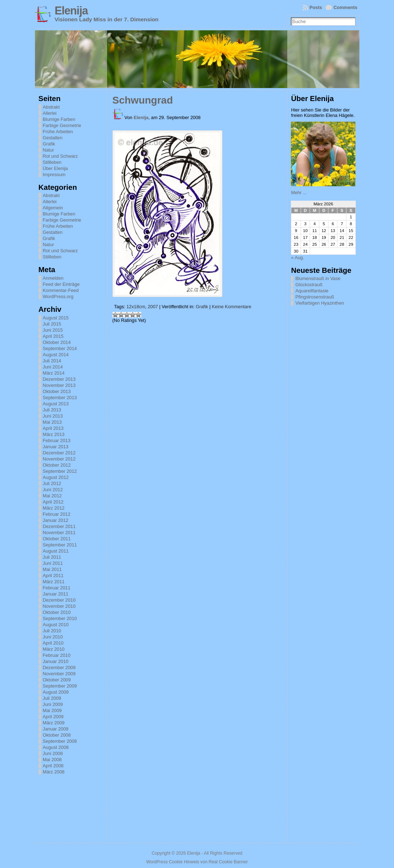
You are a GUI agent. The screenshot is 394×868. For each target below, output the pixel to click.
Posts (316, 7)
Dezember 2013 (59, 379)
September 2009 (60, 686)
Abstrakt (51, 107)
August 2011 (56, 551)
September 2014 (60, 348)
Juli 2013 (52, 410)
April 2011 (53, 575)
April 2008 (53, 766)
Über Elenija (56, 168)
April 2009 (53, 717)
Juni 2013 (53, 416)
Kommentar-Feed (61, 290)
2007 (153, 307)
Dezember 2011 (59, 526)
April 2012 (53, 502)
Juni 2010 (53, 637)
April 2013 (53, 428)
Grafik (49, 144)
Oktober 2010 (57, 612)
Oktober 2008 (57, 735)
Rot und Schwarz (60, 156)
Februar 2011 (57, 588)
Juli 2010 (52, 631)
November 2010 (59, 606)
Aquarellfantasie (312, 291)
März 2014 (54, 373)
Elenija (71, 11)
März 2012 (54, 508)
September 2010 (60, 618)
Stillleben (52, 162)
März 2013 (54, 434)
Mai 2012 (52, 496)
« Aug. (297, 258)
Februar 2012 (57, 514)
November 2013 (59, 385)
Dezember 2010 (59, 600)
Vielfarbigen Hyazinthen (320, 303)
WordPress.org (58, 296)
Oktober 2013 (57, 391)
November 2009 (59, 674)
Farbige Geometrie (62, 125)
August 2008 (56, 747)
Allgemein (53, 208)
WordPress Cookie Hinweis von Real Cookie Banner (197, 862)
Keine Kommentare (232, 307)
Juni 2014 (53, 367)
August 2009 (56, 692)
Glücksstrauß (309, 285)
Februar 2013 (57, 440)
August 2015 (56, 318)
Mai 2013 (52, 422)
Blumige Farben (59, 119)
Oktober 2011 (57, 539)
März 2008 (54, 772)
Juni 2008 (53, 753)
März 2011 (54, 582)
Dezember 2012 (59, 453)
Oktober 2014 (57, 342)
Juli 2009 (52, 698)
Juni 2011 (53, 563)
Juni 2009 (53, 704)
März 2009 (54, 723)
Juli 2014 (52, 361)
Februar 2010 (57, 655)
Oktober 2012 (57, 465)
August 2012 (56, 477)
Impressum (54, 175)
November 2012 (59, 459)
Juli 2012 (52, 483)
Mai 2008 (52, 760)
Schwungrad (143, 100)
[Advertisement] (327, 418)
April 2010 (53, 643)
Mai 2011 (52, 569)
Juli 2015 (52, 324)
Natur (48, 150)
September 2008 (60, 741)
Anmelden (53, 278)
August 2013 (56, 404)
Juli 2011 (52, 557)
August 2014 (56, 355)
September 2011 (60, 545)
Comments (345, 7)
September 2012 (60, 471)
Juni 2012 (53, 490)
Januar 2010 (56, 661)
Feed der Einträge (61, 284)
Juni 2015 (53, 330)
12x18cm (136, 307)
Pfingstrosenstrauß (315, 297)
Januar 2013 (56, 447)
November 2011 (59, 533)
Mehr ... (299, 193)
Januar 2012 (56, 520)
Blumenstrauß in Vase (318, 278)
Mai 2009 (52, 710)
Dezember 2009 (59, 668)
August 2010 (56, 625)
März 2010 (54, 649)
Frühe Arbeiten (58, 132)
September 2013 (60, 398)
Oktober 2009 (57, 680)
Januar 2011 (56, 594)
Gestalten (53, 138)
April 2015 (53, 336)
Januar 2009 (56, 729)
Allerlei (50, 113)
